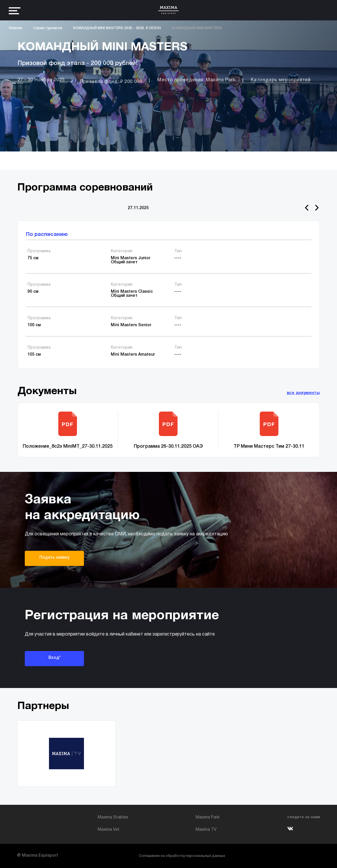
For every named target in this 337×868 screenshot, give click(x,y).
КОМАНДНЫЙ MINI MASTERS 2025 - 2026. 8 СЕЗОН (117, 28)
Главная (15, 28)
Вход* (55, 658)
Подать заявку (54, 558)
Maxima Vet (109, 830)
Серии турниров (48, 28)
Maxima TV (206, 830)
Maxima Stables (113, 817)
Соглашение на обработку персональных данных (182, 856)
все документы (303, 393)
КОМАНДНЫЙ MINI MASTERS (197, 28)
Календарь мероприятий (281, 80)
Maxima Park (208, 817)
